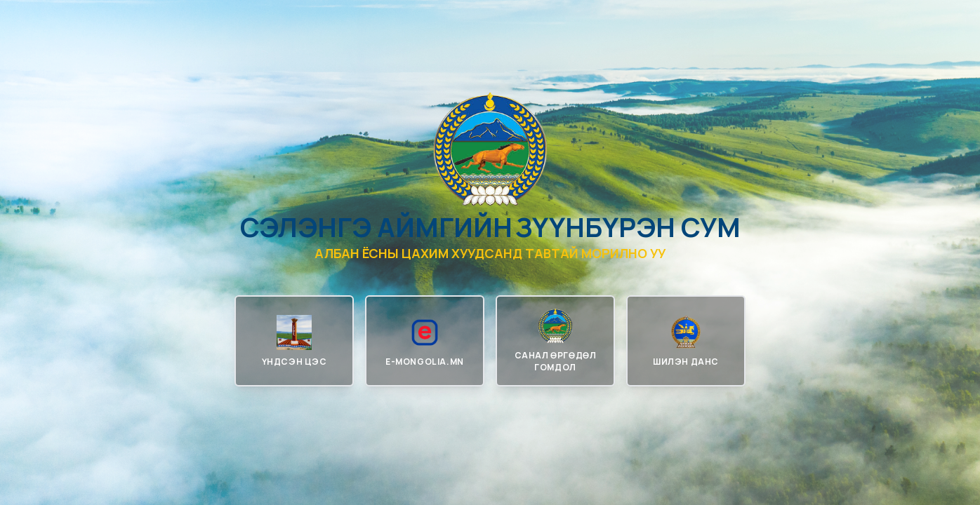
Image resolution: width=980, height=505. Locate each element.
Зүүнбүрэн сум (628, 227)
